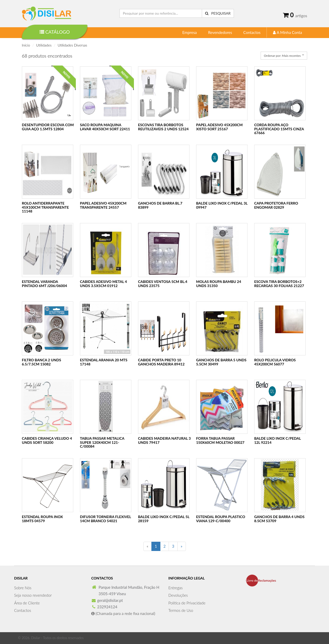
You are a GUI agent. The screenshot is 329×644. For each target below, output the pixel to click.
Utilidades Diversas (72, 45)
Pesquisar (218, 13)
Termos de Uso (181, 610)
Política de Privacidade (187, 603)
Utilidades (44, 45)
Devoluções (178, 595)
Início (26, 45)
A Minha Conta (287, 32)
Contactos (252, 32)
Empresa (189, 32)
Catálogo (55, 32)
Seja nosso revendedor (33, 595)
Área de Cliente (27, 603)
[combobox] (284, 56)
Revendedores (220, 32)
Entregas (176, 588)
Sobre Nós (23, 588)
